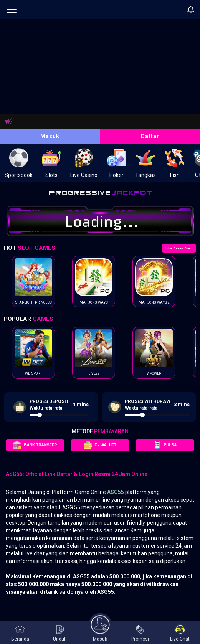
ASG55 (116, 492)
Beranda (20, 633)
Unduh (60, 633)
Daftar (150, 136)
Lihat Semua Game (179, 248)
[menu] (12, 10)
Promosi (140, 633)
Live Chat (180, 633)
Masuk (50, 136)
